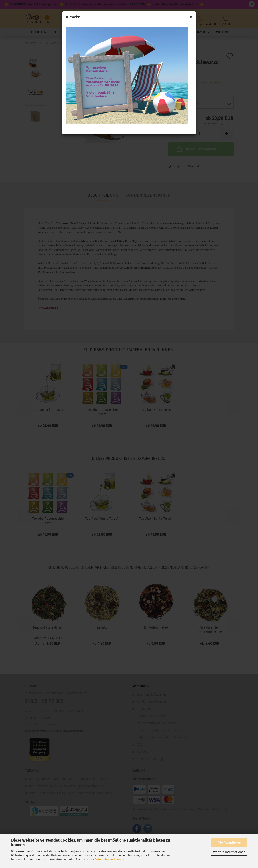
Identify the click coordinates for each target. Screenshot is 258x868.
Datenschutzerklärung (109, 859)
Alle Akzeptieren (229, 843)
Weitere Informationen (229, 852)
